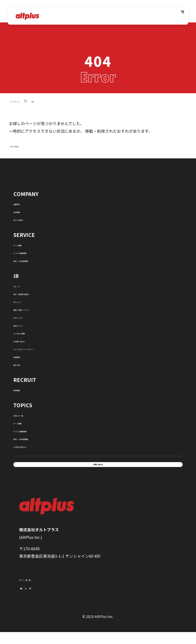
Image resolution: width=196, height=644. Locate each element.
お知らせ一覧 (25, 415)
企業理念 (21, 203)
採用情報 (21, 389)
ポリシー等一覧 (33, 586)
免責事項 (21, 356)
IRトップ (21, 286)
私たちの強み (25, 219)
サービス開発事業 (29, 252)
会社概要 (21, 211)
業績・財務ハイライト (33, 309)
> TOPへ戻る (20, 146)
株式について (25, 325)
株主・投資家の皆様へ (33, 293)
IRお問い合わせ (27, 341)
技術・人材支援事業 (31, 260)
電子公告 (21, 364)
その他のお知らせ (29, 446)
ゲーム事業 (23, 244)
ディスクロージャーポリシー (39, 348)
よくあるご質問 (27, 333)
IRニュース (23, 301)
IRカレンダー (25, 317)
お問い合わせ (98, 468)
